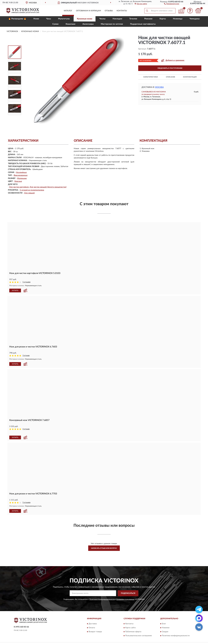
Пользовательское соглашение (138, 632)
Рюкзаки (148, 19)
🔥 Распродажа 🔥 (17, 19)
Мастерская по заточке (112, 24)
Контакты (122, 11)
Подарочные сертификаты (143, 24)
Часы (49, 19)
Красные (18, 181)
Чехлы (102, 19)
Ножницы (178, 19)
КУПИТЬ (15, 290)
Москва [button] (159, 87)
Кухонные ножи (85, 19)
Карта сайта (130, 624)
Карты (163, 19)
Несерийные (21, 172)
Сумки (55, 24)
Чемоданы (195, 19)
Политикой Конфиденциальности (102, 595)
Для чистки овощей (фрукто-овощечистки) (48, 187)
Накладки (117, 19)
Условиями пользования (125, 595)
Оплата (92, 624)
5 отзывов (26, 282)
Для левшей (29, 193)
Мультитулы (64, 19)
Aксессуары (88, 24)
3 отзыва (26, 356)
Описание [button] (171, 77)
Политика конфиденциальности (176, 632)
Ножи (36, 19)
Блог (164, 620)
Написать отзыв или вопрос (104, 545)
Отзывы (109, 11)
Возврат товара (95, 628)
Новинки (166, 624)
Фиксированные (21, 175)
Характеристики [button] (150, 77)
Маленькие (22, 178)
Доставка (93, 620)
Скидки (165, 628)
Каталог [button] (68, 11)
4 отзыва (26, 429)
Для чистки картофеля (19, 187)
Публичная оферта (133, 628)
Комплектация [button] (190, 77)
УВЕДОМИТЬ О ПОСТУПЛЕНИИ (170, 68)
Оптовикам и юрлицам (88, 11)
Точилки (133, 19)
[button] (172, 4)
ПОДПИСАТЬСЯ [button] (128, 590)
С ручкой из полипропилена (32, 190)
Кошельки (71, 24)
